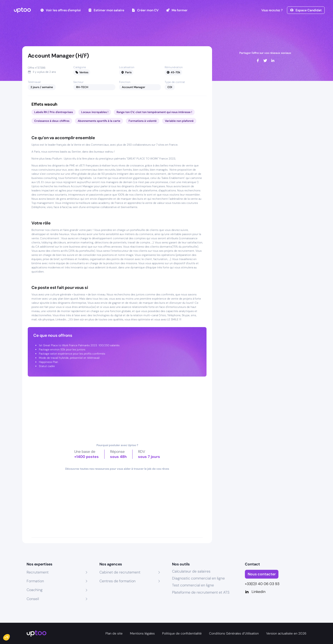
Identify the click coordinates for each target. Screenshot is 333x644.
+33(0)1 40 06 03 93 (262, 584)
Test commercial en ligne (193, 585)
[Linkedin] (276, 592)
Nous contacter (262, 574)
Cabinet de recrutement (120, 572)
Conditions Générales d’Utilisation (234, 633)
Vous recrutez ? (271, 10)
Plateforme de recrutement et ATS (201, 592)
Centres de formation (117, 581)
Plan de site (114, 633)
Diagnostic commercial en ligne (198, 578)
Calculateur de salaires (191, 571)
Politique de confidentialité (182, 633)
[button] (10, 636)
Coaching (35, 590)
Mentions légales (142, 633)
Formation (35, 581)
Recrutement (38, 572)
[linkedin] (273, 61)
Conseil (33, 599)
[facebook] (258, 61)
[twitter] (265, 61)
